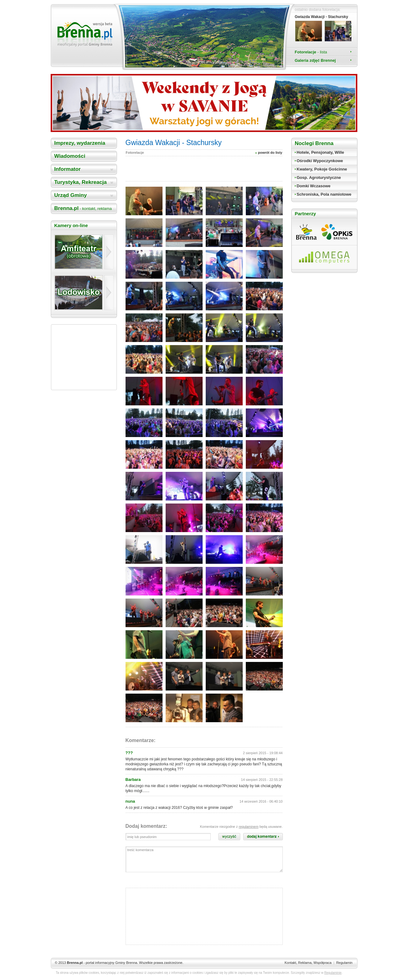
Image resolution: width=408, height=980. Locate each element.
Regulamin (344, 963)
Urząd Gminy (71, 195)
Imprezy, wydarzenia (80, 143)
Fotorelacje (311, 52)
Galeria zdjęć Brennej (315, 60)
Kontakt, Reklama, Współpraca (308, 963)
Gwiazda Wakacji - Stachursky (322, 17)
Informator (68, 169)
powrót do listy (270, 153)
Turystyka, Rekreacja (81, 182)
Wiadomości (70, 156)
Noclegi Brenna (314, 143)
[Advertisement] (84, 357)
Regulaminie (333, 973)
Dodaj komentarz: (146, 826)
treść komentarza (204, 859)
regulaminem (249, 827)
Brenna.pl (83, 208)
